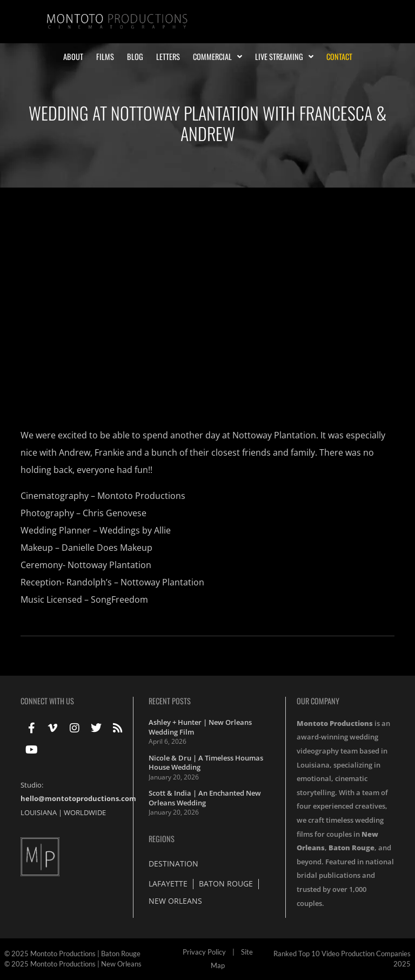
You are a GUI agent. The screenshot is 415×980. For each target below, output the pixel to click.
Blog (135, 57)
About (73, 57)
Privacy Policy (204, 952)
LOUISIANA (39, 812)
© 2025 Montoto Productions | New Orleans (73, 964)
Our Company (318, 701)
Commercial (217, 57)
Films (105, 57)
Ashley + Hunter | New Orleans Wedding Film (200, 727)
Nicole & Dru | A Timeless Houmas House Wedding (206, 763)
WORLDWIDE (85, 812)
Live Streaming (284, 57)
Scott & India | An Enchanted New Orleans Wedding (205, 798)
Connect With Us (47, 701)
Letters (168, 57)
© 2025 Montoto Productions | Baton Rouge (72, 954)
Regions (162, 839)
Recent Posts (170, 701)
